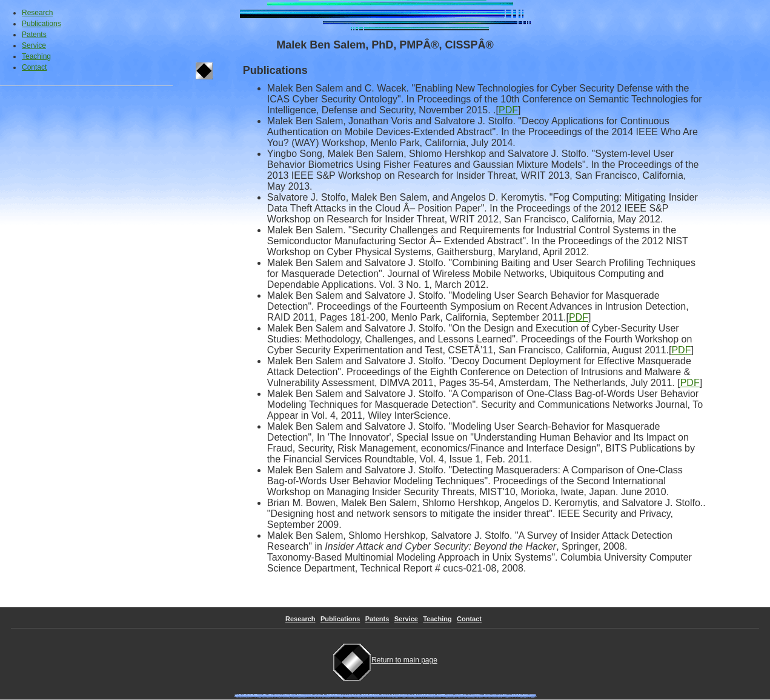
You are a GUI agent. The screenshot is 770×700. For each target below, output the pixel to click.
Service (34, 45)
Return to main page (385, 660)
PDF (508, 110)
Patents (34, 35)
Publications (41, 24)
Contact (34, 67)
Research (37, 13)
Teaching (36, 56)
